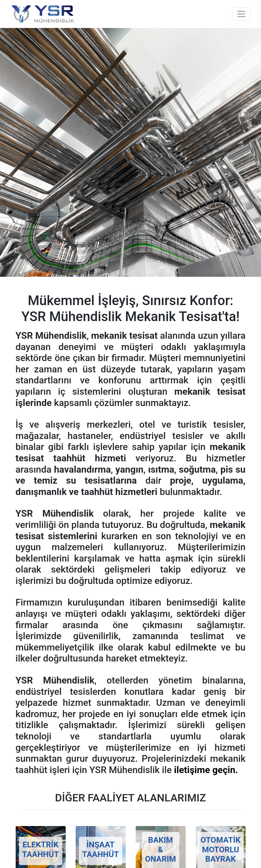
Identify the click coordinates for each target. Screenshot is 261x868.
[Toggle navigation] (241, 14)
